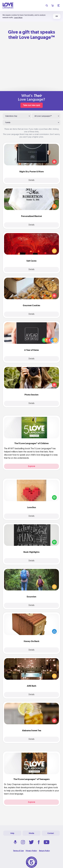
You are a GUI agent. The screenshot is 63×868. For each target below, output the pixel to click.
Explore (32, 466)
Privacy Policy (31, 851)
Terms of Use (18, 851)
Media (31, 833)
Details (31, 180)
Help (12, 833)
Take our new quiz (32, 105)
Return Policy (44, 851)
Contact (51, 833)
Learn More (18, 18)
